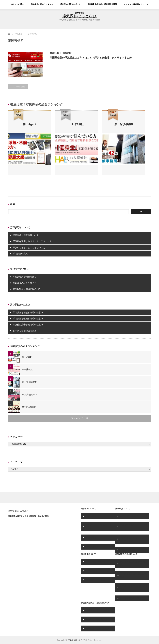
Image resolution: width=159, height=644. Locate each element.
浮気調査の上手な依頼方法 (99, 610)
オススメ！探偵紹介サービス (136, 4)
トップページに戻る (18, 87)
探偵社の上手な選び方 (96, 619)
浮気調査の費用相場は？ (25, 277)
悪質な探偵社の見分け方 (98, 628)
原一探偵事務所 (30, 382)
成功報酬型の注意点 (95, 580)
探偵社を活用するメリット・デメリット (32, 241)
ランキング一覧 (79, 418)
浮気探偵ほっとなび (18, 511)
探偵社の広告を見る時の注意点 (28, 325)
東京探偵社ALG (30, 394)
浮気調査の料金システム (25, 283)
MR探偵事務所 (29, 407)
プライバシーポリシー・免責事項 (99, 527)
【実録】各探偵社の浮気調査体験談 (102, 4)
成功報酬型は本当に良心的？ (27, 289)
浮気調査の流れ (20, 254)
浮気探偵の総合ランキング (42, 4)
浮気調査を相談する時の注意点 (28, 312)
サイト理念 (91, 516)
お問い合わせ (92, 547)
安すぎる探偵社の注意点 (25, 331)
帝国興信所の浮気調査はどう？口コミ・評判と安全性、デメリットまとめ (91, 58)
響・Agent (27, 357)
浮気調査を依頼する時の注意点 (28, 319)
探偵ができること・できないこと (29, 247)
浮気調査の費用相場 (95, 562)
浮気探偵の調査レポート (70, 4)
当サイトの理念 (17, 4)
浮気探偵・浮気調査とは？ (26, 235)
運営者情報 (79, 13)
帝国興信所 (67, 53)
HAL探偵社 (27, 369)
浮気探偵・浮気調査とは (132, 516)
